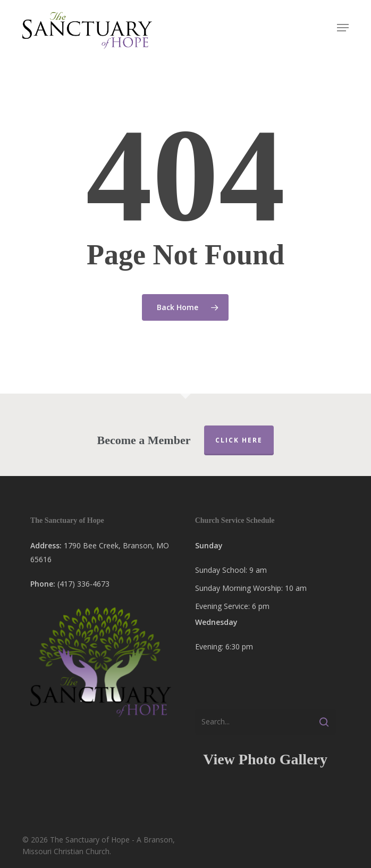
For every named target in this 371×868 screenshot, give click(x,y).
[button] (343, 28)
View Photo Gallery (265, 759)
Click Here (239, 440)
